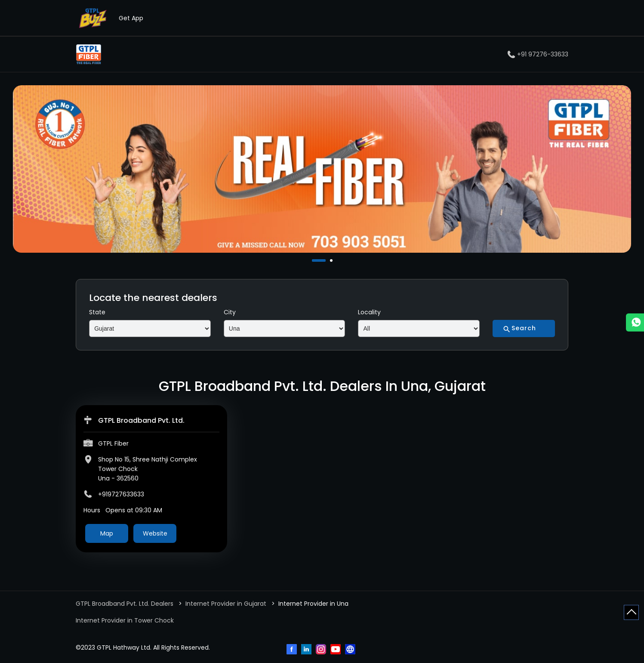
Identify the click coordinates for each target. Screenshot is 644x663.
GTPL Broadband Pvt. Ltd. (141, 420)
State (97, 312)
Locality (369, 312)
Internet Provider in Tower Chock (125, 620)
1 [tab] (314, 260)
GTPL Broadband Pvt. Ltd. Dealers (125, 604)
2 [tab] (332, 260)
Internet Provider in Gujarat (226, 604)
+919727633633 (121, 494)
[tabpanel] (322, 169)
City (230, 312)
